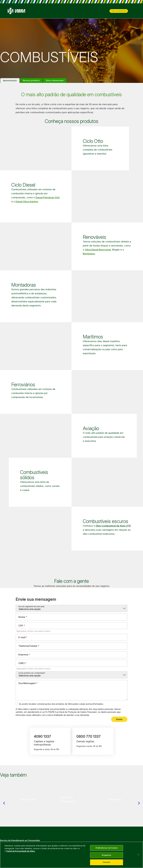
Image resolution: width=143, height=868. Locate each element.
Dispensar (106, 855)
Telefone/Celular (28, 646)
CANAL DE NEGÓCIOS (119, 11)
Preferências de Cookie (107, 848)
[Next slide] (139, 803)
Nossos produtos (31, 80)
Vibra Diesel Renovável (98, 250)
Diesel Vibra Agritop (27, 201)
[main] (71, 855)
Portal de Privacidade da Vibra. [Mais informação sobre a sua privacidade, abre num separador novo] (21, 851)
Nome (22, 617)
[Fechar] (139, 855)
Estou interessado (55, 80)
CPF (21, 625)
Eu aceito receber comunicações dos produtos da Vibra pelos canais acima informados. (61, 704)
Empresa (23, 654)
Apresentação (10, 80)
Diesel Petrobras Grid (48, 197)
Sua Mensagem (27, 683)
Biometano (89, 254)
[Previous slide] (4, 803)
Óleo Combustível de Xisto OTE (113, 526)
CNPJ (22, 663)
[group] (28, 799)
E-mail (22, 637)
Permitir (107, 862)
